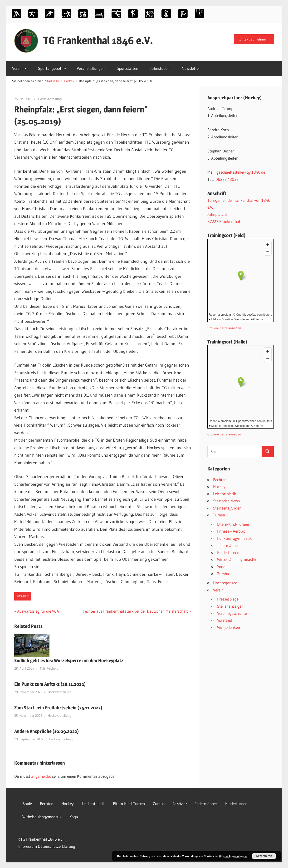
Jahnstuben (160, 68)
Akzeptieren (264, 856)
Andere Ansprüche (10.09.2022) (46, 731)
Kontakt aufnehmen (253, 39)
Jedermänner (228, 545)
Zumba (223, 574)
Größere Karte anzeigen (224, 328)
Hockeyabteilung (50, 99)
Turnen (219, 515)
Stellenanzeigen (230, 606)
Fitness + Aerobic (231, 531)
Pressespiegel (228, 599)
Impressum (28, 846)
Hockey (23, 596)
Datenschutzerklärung (56, 846)
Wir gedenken (229, 627)
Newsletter (191, 68)
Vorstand (225, 620)
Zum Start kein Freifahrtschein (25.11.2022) (58, 708)
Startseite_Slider (227, 508)
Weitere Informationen (233, 856)
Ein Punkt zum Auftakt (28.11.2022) (50, 684)
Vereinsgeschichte (232, 613)
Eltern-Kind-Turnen (233, 524)
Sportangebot (52, 68)
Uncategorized (225, 583)
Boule (27, 804)
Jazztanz (180, 804)
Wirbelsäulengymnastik (237, 559)
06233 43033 (227, 179)
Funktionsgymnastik (234, 538)
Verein (20, 68)
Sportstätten (127, 68)
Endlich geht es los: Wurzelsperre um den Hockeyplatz (69, 661)
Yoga (221, 567)
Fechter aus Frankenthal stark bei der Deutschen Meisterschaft (135, 611)
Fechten (220, 480)
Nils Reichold (49, 668)
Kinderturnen (228, 553)
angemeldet (41, 776)
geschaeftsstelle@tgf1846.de (241, 172)
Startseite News (226, 501)
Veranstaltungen (91, 68)
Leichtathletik (225, 494)
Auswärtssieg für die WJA (38, 611)
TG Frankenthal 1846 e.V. (98, 40)
